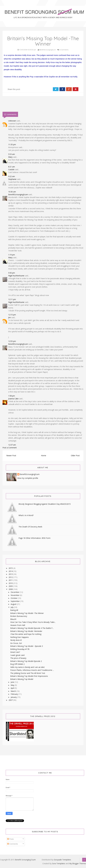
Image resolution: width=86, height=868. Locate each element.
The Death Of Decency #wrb (30, 527)
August (14, 604)
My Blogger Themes (78, 863)
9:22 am (12, 176)
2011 (11, 580)
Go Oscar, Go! (16, 643)
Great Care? (15, 652)
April (13, 688)
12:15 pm (12, 315)
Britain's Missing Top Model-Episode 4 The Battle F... (32, 628)
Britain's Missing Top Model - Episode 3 (27, 646)
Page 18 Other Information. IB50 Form (34, 538)
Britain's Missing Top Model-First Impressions (29, 676)
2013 (11, 574)
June (13, 682)
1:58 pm (12, 396)
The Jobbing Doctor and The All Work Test (28, 673)
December (15, 592)
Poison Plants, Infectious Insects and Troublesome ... (32, 670)
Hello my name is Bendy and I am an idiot (27, 667)
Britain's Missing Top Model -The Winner (27, 613)
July (12, 607)
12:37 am (12, 445)
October (14, 598)
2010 (11, 583)
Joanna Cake (13, 399)
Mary (10, 157)
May (13, 685)
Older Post (75, 455)
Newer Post (11, 455)
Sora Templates (59, 863)
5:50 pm (12, 273)
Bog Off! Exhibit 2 (17, 664)
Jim (10, 317)
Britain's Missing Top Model (22, 679)
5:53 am (12, 154)
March (14, 691)
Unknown (12, 121)
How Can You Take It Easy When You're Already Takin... (33, 622)
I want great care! (17, 655)
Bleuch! (13, 619)
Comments (13, 844)
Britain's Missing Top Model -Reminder (26, 631)
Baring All (14, 610)
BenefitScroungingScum (18, 194)
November (15, 595)
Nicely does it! (16, 640)
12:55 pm (12, 341)
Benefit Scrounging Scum (25, 860)
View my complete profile (28, 478)
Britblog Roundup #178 (20, 649)
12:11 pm (12, 299)
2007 (11, 700)
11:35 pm (12, 144)
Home (44, 455)
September (15, 601)
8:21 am (12, 167)
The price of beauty (18, 658)
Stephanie (12, 179)
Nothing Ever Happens (19, 637)
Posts (10, 839)
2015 (11, 568)
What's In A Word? (26, 515)
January (14, 697)
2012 (11, 577)
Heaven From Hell (18, 625)
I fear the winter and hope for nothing (26, 634)
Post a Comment (10, 448)
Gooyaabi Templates (62, 860)
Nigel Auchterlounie (16, 276)
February (15, 694)
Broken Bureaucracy (19, 616)
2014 (11, 571)
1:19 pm (12, 255)
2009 (11, 586)
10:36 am (12, 192)
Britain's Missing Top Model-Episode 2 (26, 661)
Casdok (11, 169)
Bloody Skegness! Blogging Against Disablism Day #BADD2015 (45, 504)
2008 (11, 589)
